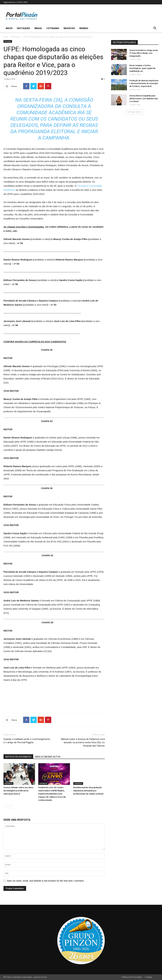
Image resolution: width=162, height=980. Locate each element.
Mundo (84, 28)
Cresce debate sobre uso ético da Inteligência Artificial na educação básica (18, 791)
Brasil (38, 28)
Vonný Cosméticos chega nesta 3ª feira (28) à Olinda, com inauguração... (144, 53)
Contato (149, 977)
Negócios (69, 28)
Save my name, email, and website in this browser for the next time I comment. (45, 881)
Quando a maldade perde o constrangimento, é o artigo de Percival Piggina (27, 741)
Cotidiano (53, 28)
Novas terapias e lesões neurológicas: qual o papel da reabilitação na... (142, 68)
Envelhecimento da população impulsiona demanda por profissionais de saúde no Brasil (88, 791)
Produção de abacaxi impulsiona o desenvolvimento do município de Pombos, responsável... (144, 83)
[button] (155, 28)
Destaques (23, 28)
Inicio (9, 28)
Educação (16, 37)
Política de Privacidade (132, 977)
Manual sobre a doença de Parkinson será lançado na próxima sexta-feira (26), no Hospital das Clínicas (83, 742)
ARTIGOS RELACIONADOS (18, 757)
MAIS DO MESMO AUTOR (48, 757)
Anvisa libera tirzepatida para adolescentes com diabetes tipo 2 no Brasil (144, 99)
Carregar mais (135, 112)
